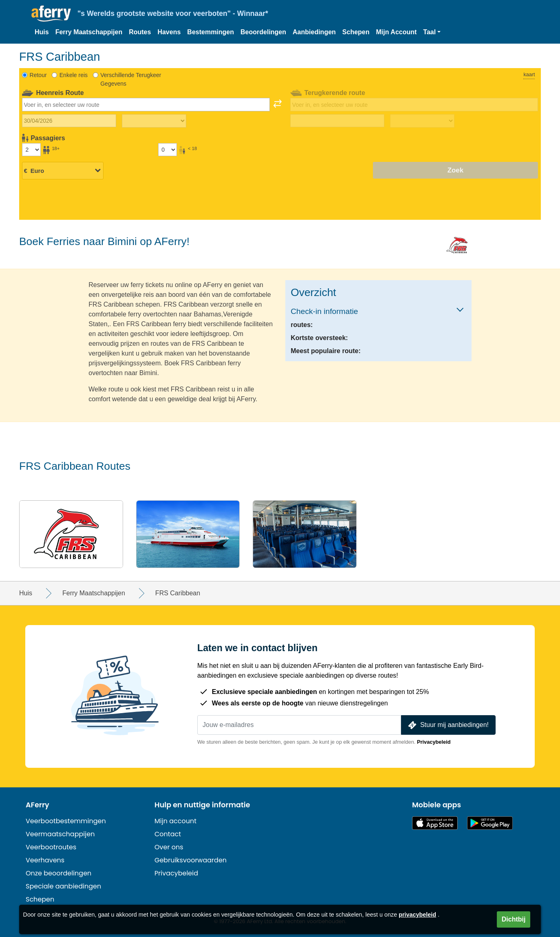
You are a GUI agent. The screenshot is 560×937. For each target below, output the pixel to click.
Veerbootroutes (51, 847)
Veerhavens (45, 860)
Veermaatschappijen (60, 834)
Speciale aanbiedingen (63, 886)
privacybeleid (417, 915)
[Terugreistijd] (422, 121)
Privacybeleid (434, 742)
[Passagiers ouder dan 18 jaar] (31, 150)
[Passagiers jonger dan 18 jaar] (168, 150)
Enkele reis (74, 75)
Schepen (356, 32)
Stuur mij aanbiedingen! (448, 725)
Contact (168, 834)
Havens (169, 32)
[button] (432, 32)
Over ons (169, 847)
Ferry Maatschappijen (89, 32)
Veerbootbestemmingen (66, 821)
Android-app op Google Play (490, 823)
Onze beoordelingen (58, 873)
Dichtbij (514, 919)
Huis (42, 32)
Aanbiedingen (314, 32)
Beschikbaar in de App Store (435, 823)
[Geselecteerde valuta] (63, 171)
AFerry (37, 805)
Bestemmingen (211, 32)
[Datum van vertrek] (69, 121)
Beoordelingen (263, 32)
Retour (38, 75)
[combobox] (146, 104)
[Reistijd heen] (154, 121)
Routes (140, 32)
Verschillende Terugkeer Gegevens (131, 79)
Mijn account (175, 821)
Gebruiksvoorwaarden (191, 860)
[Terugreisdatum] (337, 121)
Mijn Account (397, 32)
